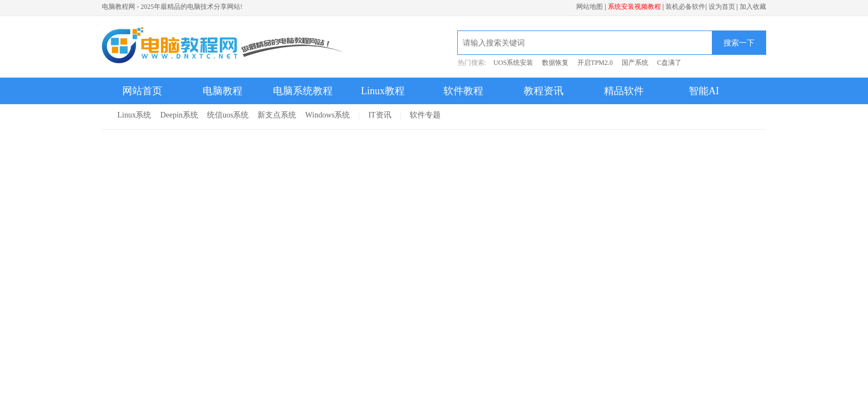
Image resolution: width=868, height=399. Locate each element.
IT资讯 (379, 115)
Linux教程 (383, 91)
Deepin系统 (179, 115)
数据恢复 (555, 63)
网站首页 (142, 91)
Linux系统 (134, 115)
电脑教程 (223, 91)
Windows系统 (327, 115)
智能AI (704, 91)
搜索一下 (739, 43)
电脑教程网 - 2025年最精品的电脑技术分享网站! (172, 7)
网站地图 (590, 7)
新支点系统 (277, 115)
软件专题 (425, 115)
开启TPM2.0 (595, 63)
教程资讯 (544, 91)
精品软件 (624, 91)
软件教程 (463, 91)
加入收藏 (753, 7)
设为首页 (722, 7)
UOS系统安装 (513, 63)
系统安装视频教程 (634, 7)
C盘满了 (669, 63)
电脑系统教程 (303, 91)
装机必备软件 (685, 7)
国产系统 (635, 63)
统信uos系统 (228, 115)
